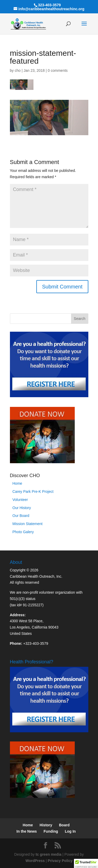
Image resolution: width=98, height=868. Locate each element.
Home (17, 483)
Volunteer (20, 500)
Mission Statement (28, 524)
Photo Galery (23, 532)
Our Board (21, 516)
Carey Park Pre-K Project (33, 492)
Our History (22, 508)
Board (64, 825)
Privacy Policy (60, 861)
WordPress (35, 861)
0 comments (58, 70)
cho (18, 70)
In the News (27, 831)
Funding (51, 831)
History (46, 825)
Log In (70, 831)
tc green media (48, 854)
